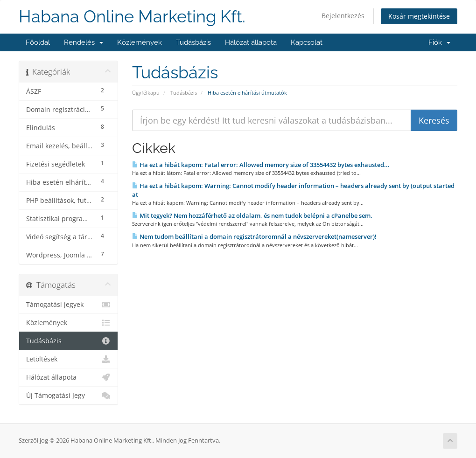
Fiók (439, 42)
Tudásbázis (193, 42)
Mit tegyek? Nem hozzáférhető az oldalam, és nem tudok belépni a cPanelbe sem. (252, 215)
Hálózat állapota (251, 42)
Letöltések (68, 359)
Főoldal (38, 42)
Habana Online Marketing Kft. (132, 17)
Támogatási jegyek (68, 305)
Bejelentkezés (343, 16)
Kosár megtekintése (419, 16)
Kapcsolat (307, 42)
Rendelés (84, 42)
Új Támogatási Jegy (68, 396)
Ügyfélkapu (146, 93)
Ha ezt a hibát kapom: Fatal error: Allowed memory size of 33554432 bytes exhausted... (261, 165)
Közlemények (140, 42)
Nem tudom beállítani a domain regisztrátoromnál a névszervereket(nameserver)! (254, 236)
